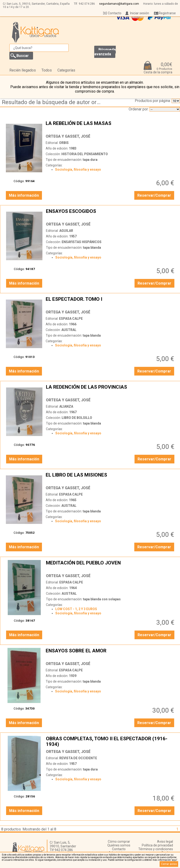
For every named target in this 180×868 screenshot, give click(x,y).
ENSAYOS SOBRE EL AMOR (111, 654)
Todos (47, 70)
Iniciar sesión (140, 13)
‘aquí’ (174, 860)
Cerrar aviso (169, 864)
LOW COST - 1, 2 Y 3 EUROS (76, 609)
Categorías (66, 70)
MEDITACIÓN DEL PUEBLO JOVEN (111, 566)
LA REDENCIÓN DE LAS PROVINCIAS (111, 390)
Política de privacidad (157, 845)
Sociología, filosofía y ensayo (78, 169)
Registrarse (167, 13)
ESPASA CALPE (71, 319)
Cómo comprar (119, 842)
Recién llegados (23, 70)
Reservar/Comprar (154, 195)
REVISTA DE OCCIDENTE (78, 758)
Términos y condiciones (156, 849)
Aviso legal (165, 842)
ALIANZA (66, 406)
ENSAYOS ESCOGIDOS (111, 214)
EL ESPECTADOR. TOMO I (111, 302)
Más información (24, 195)
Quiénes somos (119, 845)
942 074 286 (87, 4)
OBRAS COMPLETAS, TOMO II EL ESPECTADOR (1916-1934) (111, 741)
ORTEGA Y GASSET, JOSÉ (68, 136)
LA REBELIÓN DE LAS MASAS (111, 126)
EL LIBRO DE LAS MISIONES (111, 478)
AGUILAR (66, 231)
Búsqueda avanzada (105, 52)
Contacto (115, 13)
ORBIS (64, 143)
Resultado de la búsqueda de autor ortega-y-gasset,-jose (52, 102)
